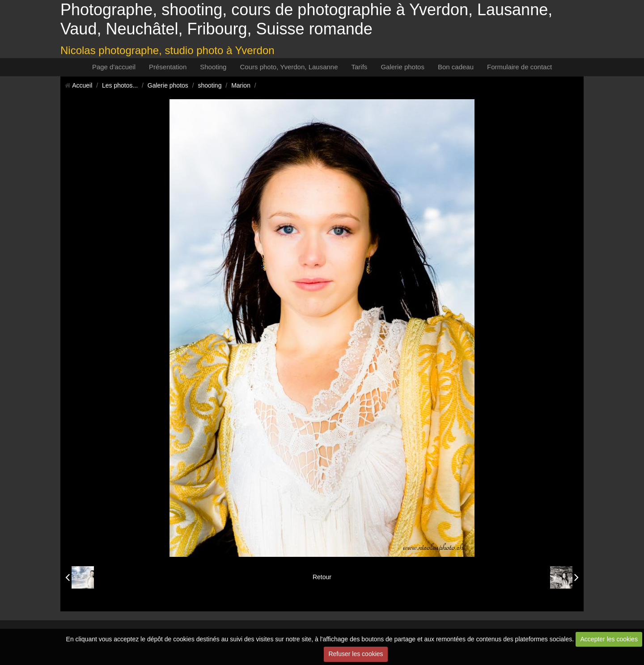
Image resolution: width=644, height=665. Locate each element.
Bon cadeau (456, 67)
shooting (210, 85)
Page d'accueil (114, 67)
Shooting (213, 67)
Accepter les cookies (609, 639)
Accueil (82, 85)
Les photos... (120, 85)
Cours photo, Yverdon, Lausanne (289, 67)
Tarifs (360, 67)
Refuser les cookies (356, 654)
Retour (322, 577)
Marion (241, 85)
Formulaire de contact (519, 67)
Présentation (168, 67)
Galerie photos (402, 67)
